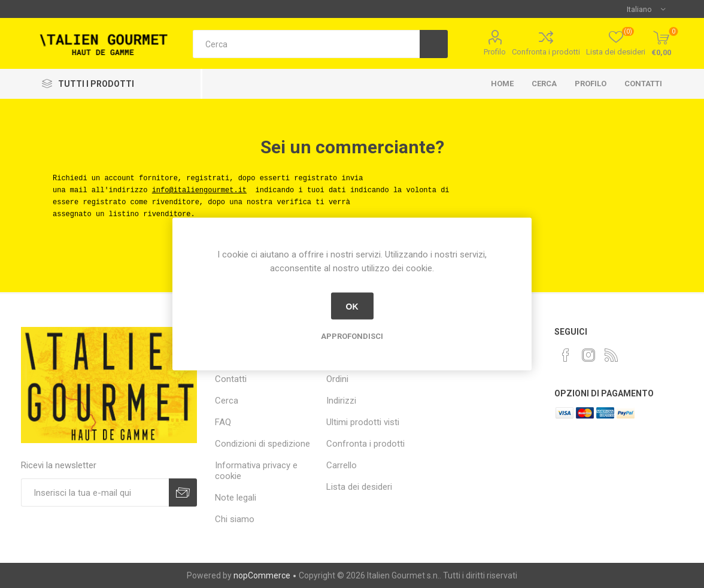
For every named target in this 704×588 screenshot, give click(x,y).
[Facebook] (566, 355)
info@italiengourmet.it (199, 190)
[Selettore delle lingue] (646, 9)
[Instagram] (588, 355)
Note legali (236, 498)
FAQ (223, 422)
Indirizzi (341, 401)
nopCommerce (262, 575)
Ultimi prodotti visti (363, 422)
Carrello (342, 465)
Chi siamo (235, 519)
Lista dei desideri (359, 487)
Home (502, 84)
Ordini (337, 379)
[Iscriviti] (95, 492)
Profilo (495, 52)
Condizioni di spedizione (263, 444)
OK (352, 306)
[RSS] (611, 355)
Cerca (544, 84)
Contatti (643, 84)
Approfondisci (352, 336)
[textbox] (306, 44)
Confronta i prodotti (546, 52)
